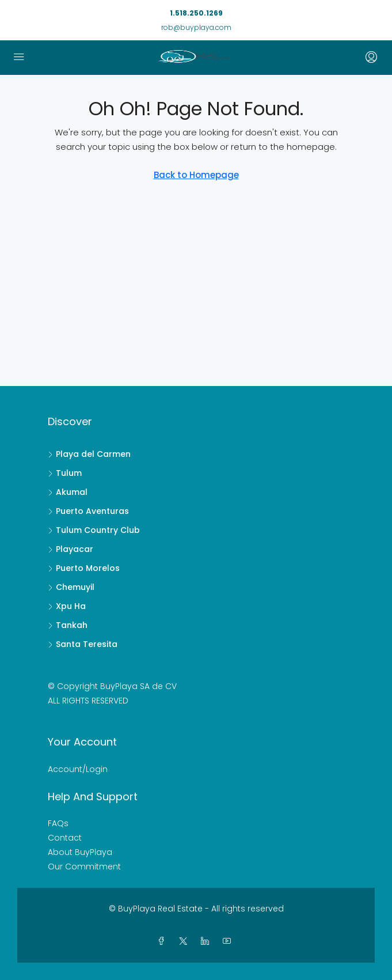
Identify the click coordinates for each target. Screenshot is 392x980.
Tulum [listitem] (65, 473)
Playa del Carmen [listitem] (89, 454)
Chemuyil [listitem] (71, 587)
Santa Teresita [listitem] (83, 644)
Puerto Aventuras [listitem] (88, 511)
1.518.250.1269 (196, 13)
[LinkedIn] (207, 941)
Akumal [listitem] (68, 492)
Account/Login (78, 769)
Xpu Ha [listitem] (67, 606)
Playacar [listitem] (71, 549)
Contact (65, 838)
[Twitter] (185, 941)
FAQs (58, 823)
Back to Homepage (196, 175)
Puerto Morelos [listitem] (84, 568)
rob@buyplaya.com (196, 27)
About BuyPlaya (80, 852)
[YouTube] (229, 941)
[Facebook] (163, 941)
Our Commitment (84, 867)
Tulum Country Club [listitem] (94, 530)
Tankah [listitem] (68, 625)
